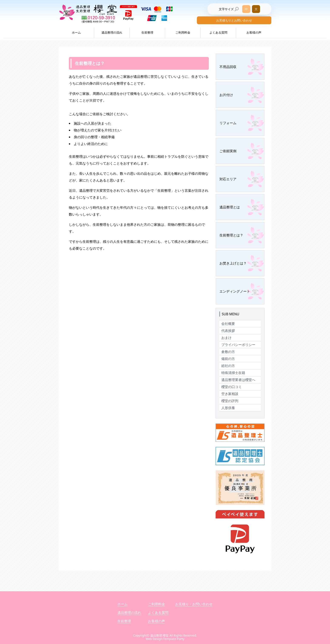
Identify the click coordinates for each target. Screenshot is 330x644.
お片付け (226, 95)
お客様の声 (254, 32)
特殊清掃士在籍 (233, 373)
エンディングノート (235, 291)
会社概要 (228, 324)
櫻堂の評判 (230, 401)
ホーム (76, 32)
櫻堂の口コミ (232, 387)
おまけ (226, 338)
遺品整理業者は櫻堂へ (238, 380)
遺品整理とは (230, 207)
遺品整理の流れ (112, 32)
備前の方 (228, 359)
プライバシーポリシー (238, 345)
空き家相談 (230, 394)
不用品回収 (228, 67)
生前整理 (147, 32)
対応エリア (228, 179)
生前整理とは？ (231, 235)
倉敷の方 (228, 352)
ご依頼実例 (228, 151)
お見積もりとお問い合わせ (234, 20)
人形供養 (228, 408)
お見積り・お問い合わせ (194, 604)
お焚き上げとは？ (233, 263)
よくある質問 (218, 32)
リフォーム (228, 123)
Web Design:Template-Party (165, 639)
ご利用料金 (183, 32)
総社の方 (228, 366)
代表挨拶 (228, 331)
